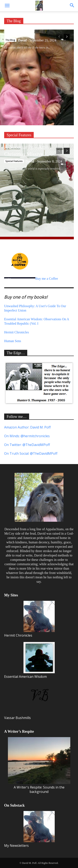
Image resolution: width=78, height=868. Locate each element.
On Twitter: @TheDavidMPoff (27, 445)
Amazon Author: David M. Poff (27, 427)
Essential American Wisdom (29, 660)
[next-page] (67, 37)
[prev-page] (59, 37)
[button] (7, 6)
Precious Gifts (19, 33)
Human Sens (13, 341)
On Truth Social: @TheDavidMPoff (31, 453)
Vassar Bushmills (29, 702)
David (22, 40)
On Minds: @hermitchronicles (27, 436)
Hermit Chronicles (17, 332)
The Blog (14, 21)
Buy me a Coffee (31, 279)
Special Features (19, 135)
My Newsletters (29, 829)
